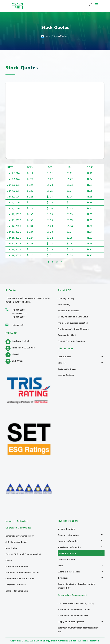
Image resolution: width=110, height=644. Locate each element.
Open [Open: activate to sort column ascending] (30, 186)
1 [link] (53, 281)
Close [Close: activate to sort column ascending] (90, 186)
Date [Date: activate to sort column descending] (10, 186)
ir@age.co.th (18, 325)
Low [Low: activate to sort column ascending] (49, 186)
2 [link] (57, 281)
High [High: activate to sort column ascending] (69, 186)
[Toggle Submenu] (103, 356)
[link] (48, 281)
